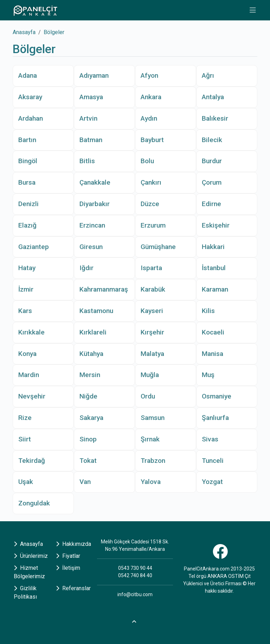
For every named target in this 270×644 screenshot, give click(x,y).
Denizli (28, 204)
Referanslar (73, 588)
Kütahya (91, 354)
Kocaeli (213, 332)
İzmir (26, 289)
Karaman (215, 289)
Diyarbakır (95, 204)
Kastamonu (96, 311)
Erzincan (92, 225)
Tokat (88, 461)
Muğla (150, 375)
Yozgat (212, 482)
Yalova (151, 482)
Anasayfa (24, 32)
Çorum (212, 182)
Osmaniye (217, 396)
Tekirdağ (32, 461)
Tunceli (213, 461)
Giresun (91, 247)
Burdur (212, 161)
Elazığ (27, 225)
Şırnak (150, 439)
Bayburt (152, 140)
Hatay (27, 268)
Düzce (150, 204)
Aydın (149, 118)
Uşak (26, 482)
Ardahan (31, 118)
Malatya (152, 354)
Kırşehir (152, 332)
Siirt (25, 439)
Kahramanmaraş (104, 289)
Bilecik (212, 140)
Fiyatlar (68, 556)
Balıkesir (215, 118)
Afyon (149, 75)
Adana (28, 75)
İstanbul (214, 268)
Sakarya (91, 418)
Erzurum (153, 225)
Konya (27, 354)
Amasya (91, 97)
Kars (25, 311)
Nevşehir (32, 396)
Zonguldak (34, 503)
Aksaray (30, 97)
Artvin (88, 118)
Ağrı (208, 75)
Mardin (29, 375)
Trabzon (153, 461)
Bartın (27, 140)
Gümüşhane (158, 247)
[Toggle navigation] (253, 10)
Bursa (27, 182)
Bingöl (28, 161)
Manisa (213, 354)
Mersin (90, 375)
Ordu (148, 396)
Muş (208, 375)
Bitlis (87, 161)
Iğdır (86, 268)
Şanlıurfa (215, 418)
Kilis (208, 311)
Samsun (153, 418)
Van (85, 482)
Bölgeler (54, 32)
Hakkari (213, 247)
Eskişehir (216, 225)
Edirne (211, 204)
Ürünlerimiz (31, 556)
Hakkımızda (73, 544)
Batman (91, 140)
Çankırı (151, 182)
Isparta (151, 268)
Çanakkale (95, 182)
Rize (25, 418)
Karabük (153, 289)
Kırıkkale (31, 332)
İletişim (68, 568)
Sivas (210, 439)
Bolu (147, 161)
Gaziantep (34, 247)
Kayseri (152, 311)
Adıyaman (94, 75)
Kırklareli (93, 332)
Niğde (88, 396)
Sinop (88, 439)
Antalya (213, 97)
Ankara (151, 97)
